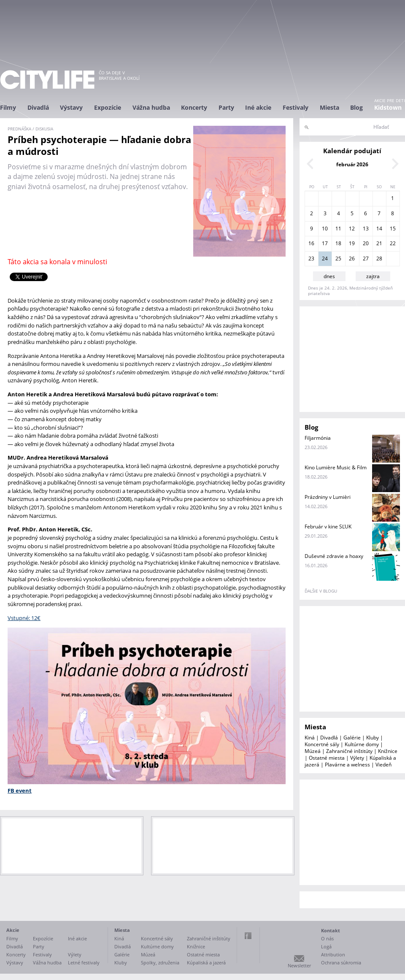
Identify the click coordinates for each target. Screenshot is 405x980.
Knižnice (388, 751)
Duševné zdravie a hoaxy (334, 556)
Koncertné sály (322, 744)
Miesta (329, 107)
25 (338, 259)
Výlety (357, 758)
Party (226, 107)
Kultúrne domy (362, 744)
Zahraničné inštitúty (349, 751)
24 (325, 259)
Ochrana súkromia (341, 962)
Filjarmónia (318, 438)
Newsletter (299, 965)
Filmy (8, 107)
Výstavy (71, 107)
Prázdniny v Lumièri (328, 497)
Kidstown (388, 107)
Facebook (248, 936)
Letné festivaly (84, 962)
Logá (326, 946)
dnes (329, 276)
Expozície (108, 107)
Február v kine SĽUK (328, 527)
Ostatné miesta (327, 758)
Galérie (352, 738)
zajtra (373, 276)
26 (352, 259)
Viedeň (383, 765)
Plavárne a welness (347, 765)
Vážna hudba (151, 107)
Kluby (373, 738)
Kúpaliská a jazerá (206, 962)
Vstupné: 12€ (24, 618)
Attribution (333, 954)
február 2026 (352, 164)
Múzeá (313, 751)
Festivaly (296, 107)
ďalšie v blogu (321, 591)
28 (379, 259)
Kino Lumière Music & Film (336, 467)
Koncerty (194, 107)
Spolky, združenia (160, 962)
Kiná (310, 738)
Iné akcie (258, 107)
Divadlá (38, 107)
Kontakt (331, 930)
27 (366, 259)
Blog (356, 107)
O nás (327, 938)
